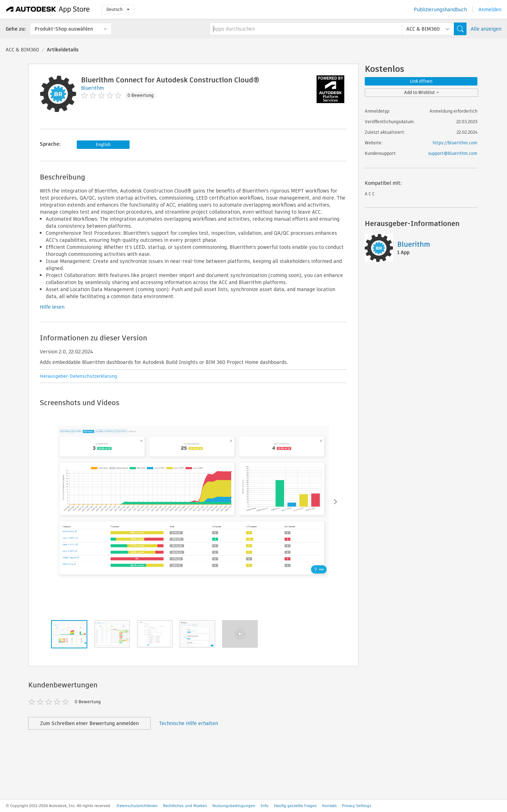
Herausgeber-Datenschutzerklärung (79, 376)
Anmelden (490, 10)
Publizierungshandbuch (440, 10)
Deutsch (118, 9)
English (103, 144)
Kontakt (329, 806)
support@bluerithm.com (453, 153)
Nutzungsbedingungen (234, 806)
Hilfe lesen (52, 307)
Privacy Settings (357, 806)
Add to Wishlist (422, 92)
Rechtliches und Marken (185, 806)
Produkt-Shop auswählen (64, 29)
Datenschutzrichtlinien (137, 806)
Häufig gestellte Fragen (295, 806)
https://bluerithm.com (455, 143)
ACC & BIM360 (22, 50)
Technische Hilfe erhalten (189, 723)
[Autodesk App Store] (48, 10)
